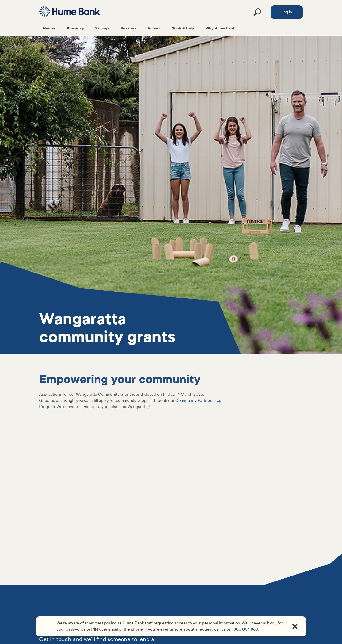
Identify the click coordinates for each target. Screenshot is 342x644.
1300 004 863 (245, 629)
